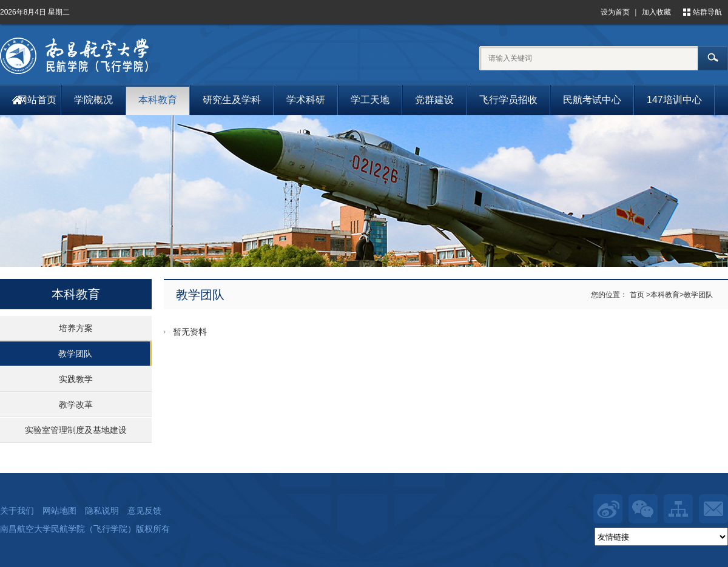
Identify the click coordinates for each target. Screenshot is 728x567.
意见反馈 (144, 511)
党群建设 (434, 100)
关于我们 (17, 511)
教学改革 (76, 404)
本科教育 (158, 100)
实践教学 (76, 379)
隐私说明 (102, 511)
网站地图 (59, 511)
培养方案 (76, 328)
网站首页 (37, 100)
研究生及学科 (232, 100)
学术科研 (306, 100)
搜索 (713, 58)
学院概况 (93, 100)
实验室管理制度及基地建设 (76, 430)
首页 (637, 295)
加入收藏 (656, 12)
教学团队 (75, 354)
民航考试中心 (592, 100)
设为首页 (615, 12)
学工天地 (370, 100)
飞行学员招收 (508, 100)
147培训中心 (674, 100)
